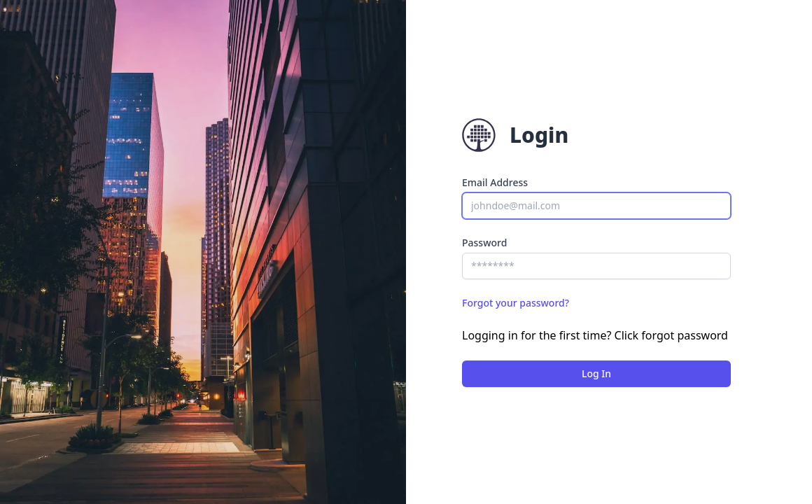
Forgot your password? (516, 303)
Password (484, 243)
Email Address (495, 182)
